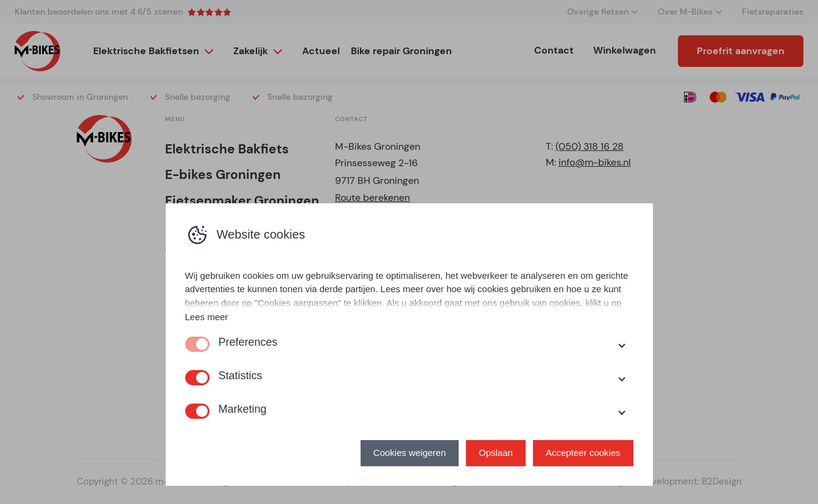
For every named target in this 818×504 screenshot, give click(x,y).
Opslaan (496, 453)
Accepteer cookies (583, 453)
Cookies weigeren (410, 453)
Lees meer (207, 317)
